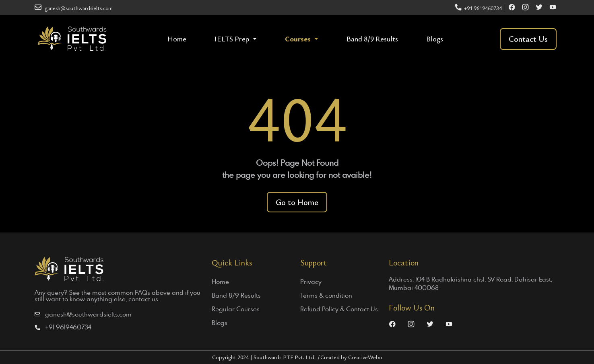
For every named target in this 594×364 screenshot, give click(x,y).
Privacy (311, 282)
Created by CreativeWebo (351, 357)
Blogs (435, 39)
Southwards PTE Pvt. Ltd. (287, 357)
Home (177, 39)
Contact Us (528, 39)
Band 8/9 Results (372, 39)
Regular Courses (236, 309)
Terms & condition (326, 295)
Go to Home (297, 202)
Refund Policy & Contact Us (339, 309)
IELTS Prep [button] (233, 39)
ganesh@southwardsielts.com (74, 8)
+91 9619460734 (478, 8)
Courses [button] (299, 39)
